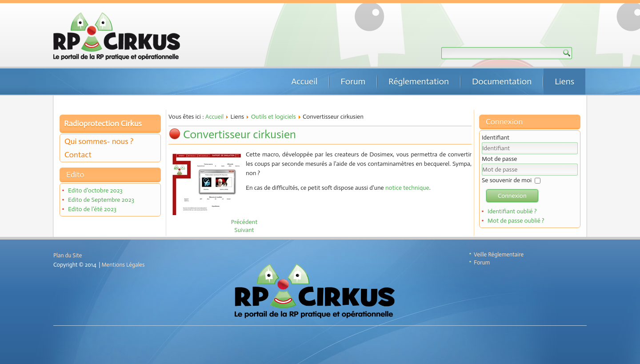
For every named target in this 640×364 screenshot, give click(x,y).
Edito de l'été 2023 (92, 209)
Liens (564, 81)
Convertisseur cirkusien (240, 134)
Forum (353, 81)
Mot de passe (499, 159)
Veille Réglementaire (499, 254)
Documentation (502, 81)
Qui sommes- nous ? (99, 141)
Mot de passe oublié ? (516, 221)
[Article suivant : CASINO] (244, 230)
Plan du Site (68, 255)
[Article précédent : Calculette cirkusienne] (244, 222)
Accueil (304, 81)
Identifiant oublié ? (512, 211)
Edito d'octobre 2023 (95, 190)
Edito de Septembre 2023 (101, 200)
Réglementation (419, 81)
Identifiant (496, 138)
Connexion (512, 196)
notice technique (407, 188)
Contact (78, 155)
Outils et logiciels (274, 117)
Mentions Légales (123, 265)
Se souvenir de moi (507, 180)
